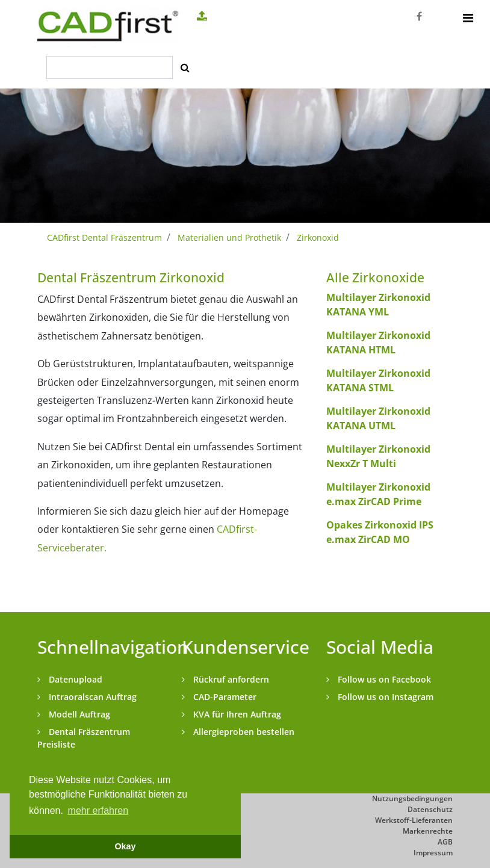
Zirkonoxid (318, 237)
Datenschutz (430, 809)
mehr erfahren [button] (98, 811)
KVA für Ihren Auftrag (236, 714)
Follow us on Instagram (384, 697)
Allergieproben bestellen (243, 732)
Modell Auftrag (78, 714)
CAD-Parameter (224, 697)
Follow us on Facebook (383, 679)
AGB (445, 842)
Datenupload (74, 679)
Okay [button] (125, 846)
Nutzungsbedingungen (412, 798)
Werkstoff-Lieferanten (414, 820)
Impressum (433, 853)
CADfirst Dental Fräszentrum (104, 237)
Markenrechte (428, 831)
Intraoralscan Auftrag (91, 697)
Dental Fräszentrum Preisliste (84, 738)
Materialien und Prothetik (229, 237)
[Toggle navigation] (468, 18)
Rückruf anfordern (230, 679)
